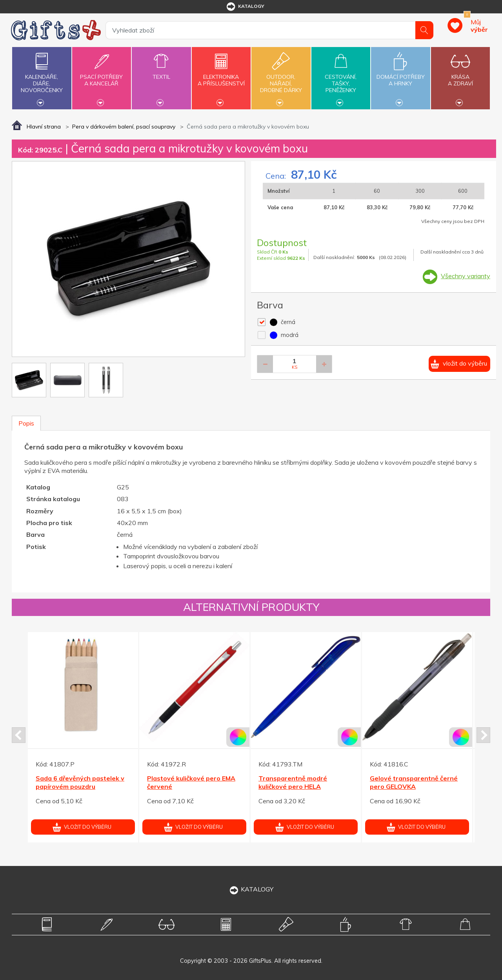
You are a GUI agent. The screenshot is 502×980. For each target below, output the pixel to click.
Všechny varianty (466, 276)
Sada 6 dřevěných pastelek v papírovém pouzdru (80, 782)
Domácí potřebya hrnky (400, 76)
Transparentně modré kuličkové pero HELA (293, 782)
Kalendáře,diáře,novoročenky (42, 77)
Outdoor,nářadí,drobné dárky (281, 77)
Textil (161, 72)
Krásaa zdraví (460, 76)
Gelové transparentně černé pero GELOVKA (414, 782)
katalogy (245, 7)
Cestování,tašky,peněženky (341, 77)
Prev (19, 735)
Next (483, 735)
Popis (26, 423)
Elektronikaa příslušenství (221, 76)
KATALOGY (251, 889)
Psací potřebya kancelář (102, 76)
